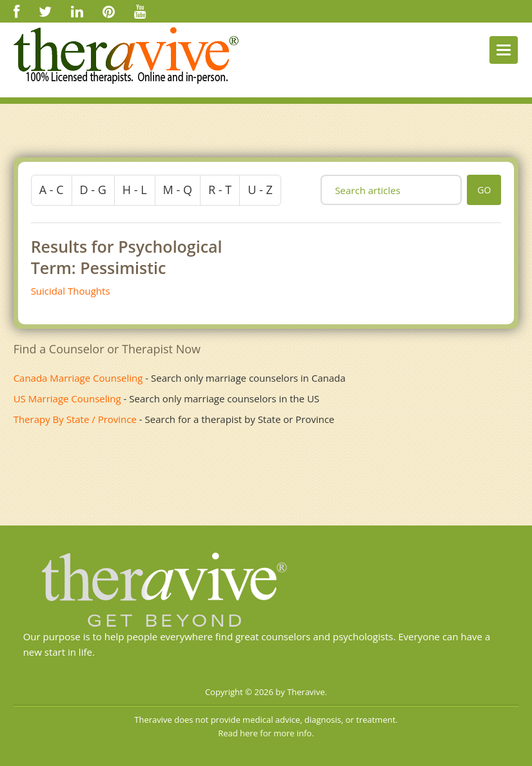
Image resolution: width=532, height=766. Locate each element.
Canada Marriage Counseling (78, 378)
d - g (93, 190)
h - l (135, 190)
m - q (178, 190)
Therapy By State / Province (75, 419)
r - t (220, 190)
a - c (52, 190)
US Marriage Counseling (67, 398)
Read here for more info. (266, 733)
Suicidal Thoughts (71, 291)
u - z (260, 190)
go (484, 190)
